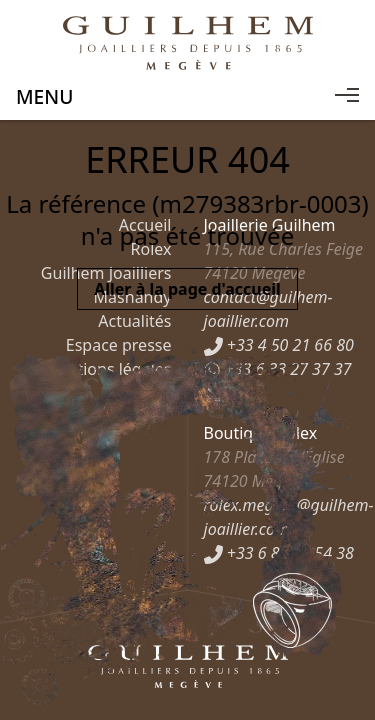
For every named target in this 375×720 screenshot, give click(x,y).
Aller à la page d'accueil (187, 289)
